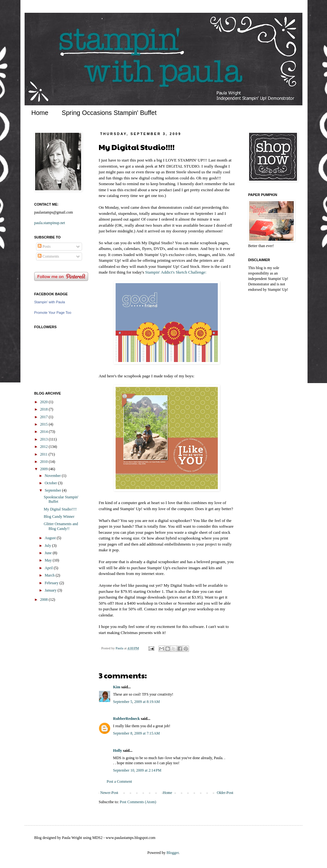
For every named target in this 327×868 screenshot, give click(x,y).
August (51, 538)
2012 (45, 447)
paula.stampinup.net (50, 223)
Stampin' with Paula (49, 302)
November (53, 476)
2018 (45, 409)
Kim (117, 687)
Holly (118, 751)
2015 (45, 424)
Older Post (225, 793)
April (49, 568)
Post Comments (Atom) (138, 802)
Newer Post (109, 793)
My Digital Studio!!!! (60, 509)
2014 (45, 432)
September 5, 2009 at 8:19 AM (136, 702)
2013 (45, 439)
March (50, 575)
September (53, 490)
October (51, 483)
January (51, 590)
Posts (44, 246)
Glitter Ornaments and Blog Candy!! (61, 526)
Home (40, 113)
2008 (45, 600)
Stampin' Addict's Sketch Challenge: (176, 272)
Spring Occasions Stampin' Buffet (109, 113)
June (49, 553)
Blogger (173, 853)
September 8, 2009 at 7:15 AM (136, 733)
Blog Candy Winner (59, 517)
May (49, 560)
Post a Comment (119, 781)
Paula (120, 648)
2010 (45, 462)
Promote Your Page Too (53, 313)
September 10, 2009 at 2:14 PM (137, 770)
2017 (45, 417)
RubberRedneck (126, 719)
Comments (48, 256)
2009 (45, 469)
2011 (45, 454)
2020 (45, 402)
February (52, 583)
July (48, 546)
